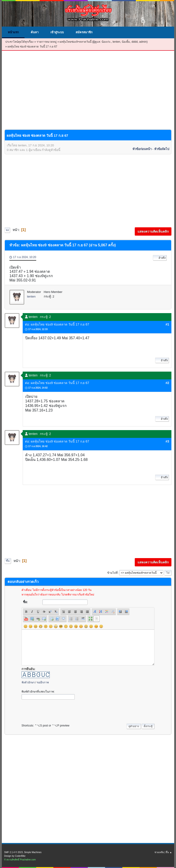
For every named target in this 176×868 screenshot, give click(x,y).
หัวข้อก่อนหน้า (142, 149)
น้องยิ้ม (126, 42)
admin (143, 42)
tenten (116, 42)
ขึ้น (8, 561)
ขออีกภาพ (43, 682)
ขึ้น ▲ (169, 852)
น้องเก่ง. (106, 42)
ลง (7, 230)
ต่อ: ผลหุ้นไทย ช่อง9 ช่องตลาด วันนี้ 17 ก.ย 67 (57, 324)
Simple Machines (33, 852)
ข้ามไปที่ (112, 573)
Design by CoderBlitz (15, 856)
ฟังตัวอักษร (28, 682)
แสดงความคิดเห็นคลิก (153, 231)
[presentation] (56, 710)
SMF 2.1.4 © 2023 (13, 852)
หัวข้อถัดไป (162, 149)
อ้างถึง (160, 258)
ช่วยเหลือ (159, 852)
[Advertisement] (88, 94)
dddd (135, 42)
